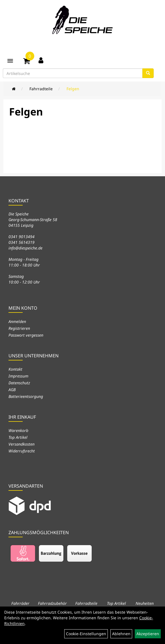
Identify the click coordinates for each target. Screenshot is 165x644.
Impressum (18, 376)
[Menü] (10, 61)
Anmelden (17, 321)
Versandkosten (22, 444)
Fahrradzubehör (52, 603)
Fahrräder (20, 603)
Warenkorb (18, 430)
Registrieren (19, 328)
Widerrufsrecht (22, 451)
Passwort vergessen (26, 335)
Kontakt (15, 369)
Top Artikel (18, 437)
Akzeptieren (148, 634)
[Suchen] (148, 73)
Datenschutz (19, 383)
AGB (12, 390)
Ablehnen (121, 634)
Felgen (73, 89)
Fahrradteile (41, 89)
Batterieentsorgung (26, 396)
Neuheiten (145, 603)
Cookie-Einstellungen (86, 634)
